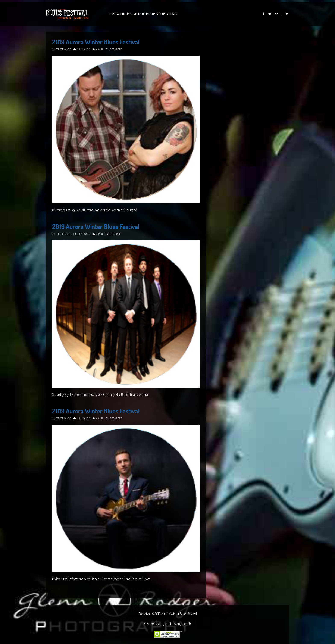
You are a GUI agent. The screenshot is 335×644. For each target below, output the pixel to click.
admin (99, 49)
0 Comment (116, 49)
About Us (123, 14)
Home (112, 14)
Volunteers (141, 14)
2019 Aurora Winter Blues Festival (96, 42)
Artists (172, 14)
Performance (63, 49)
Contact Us (158, 14)
